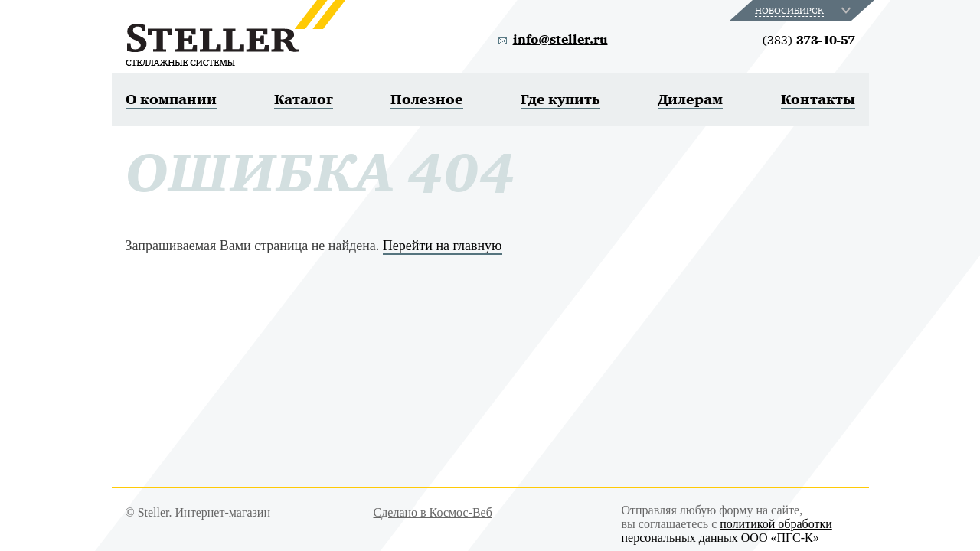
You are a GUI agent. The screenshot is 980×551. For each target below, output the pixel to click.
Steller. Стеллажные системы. (235, 33)
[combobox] (804, 10)
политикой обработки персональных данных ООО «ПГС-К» (727, 531)
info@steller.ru (560, 40)
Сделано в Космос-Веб (433, 512)
